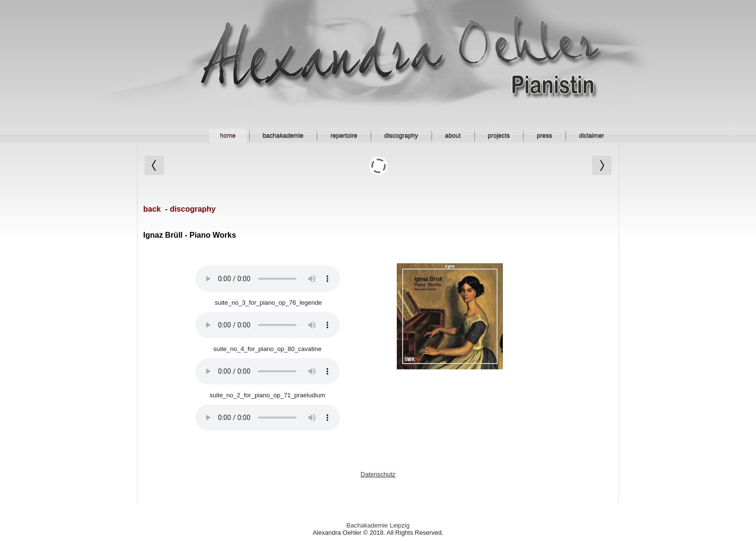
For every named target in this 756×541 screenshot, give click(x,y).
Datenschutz (378, 474)
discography (401, 136)
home (228, 136)
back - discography (179, 209)
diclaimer (592, 136)
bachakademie (283, 136)
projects (499, 136)
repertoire (344, 136)
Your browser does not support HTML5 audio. (268, 279)
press (544, 136)
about (453, 136)
